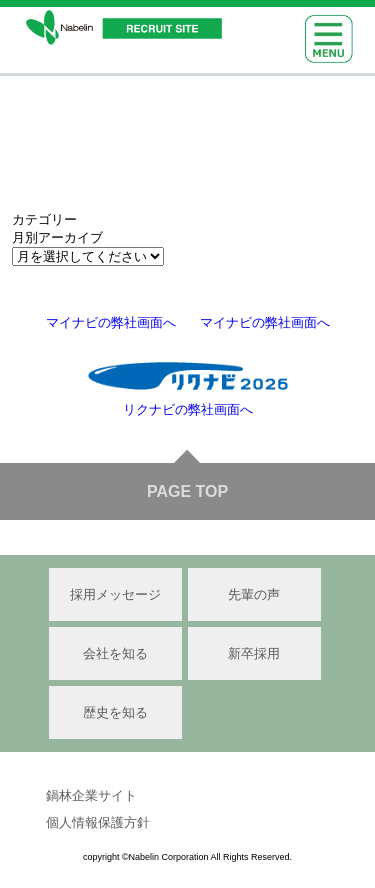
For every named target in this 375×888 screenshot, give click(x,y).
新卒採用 (254, 653)
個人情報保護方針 (98, 822)
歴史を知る (115, 712)
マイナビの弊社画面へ (111, 322)
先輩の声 (254, 594)
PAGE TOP (187, 491)
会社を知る (115, 653)
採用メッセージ (115, 594)
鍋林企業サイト (91, 795)
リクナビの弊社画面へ (188, 409)
